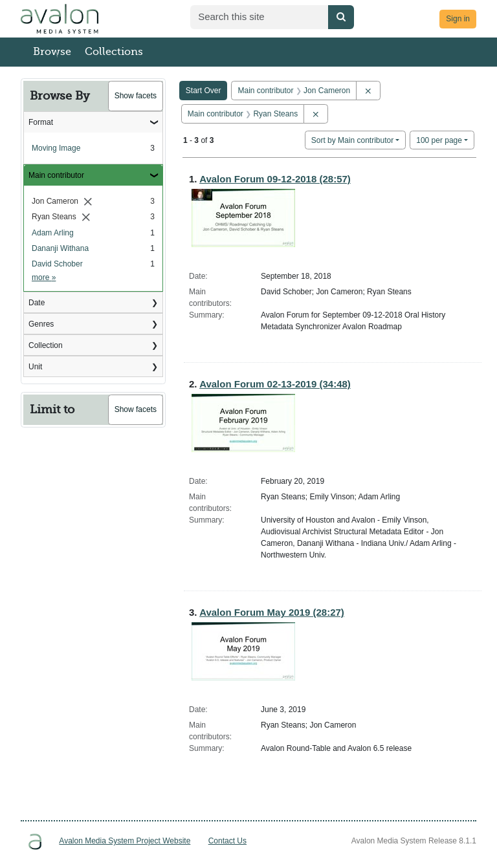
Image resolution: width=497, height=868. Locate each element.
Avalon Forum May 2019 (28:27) (272, 612)
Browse (52, 52)
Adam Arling (53, 233)
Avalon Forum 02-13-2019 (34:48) (275, 384)
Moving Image (56, 148)
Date (37, 303)
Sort (352, 140)
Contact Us (227, 841)
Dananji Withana (60, 248)
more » (44, 277)
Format (41, 122)
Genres (41, 324)
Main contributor (56, 175)
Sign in (458, 19)
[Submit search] (341, 17)
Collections (114, 52)
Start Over (204, 91)
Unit (35, 367)
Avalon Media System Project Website (125, 841)
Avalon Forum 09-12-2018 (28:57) (275, 179)
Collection (46, 345)
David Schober (57, 264)
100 (439, 139)
